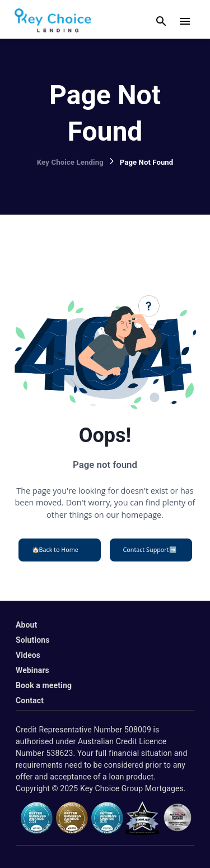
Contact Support (150, 550)
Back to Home (55, 550)
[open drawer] (185, 21)
